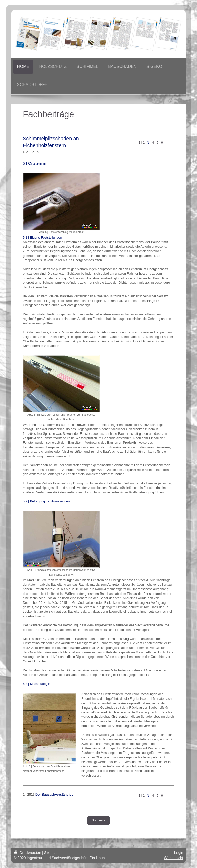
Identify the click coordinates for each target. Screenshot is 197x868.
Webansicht (174, 858)
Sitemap (51, 853)
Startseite (98, 820)
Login (179, 853)
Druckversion (28, 853)
